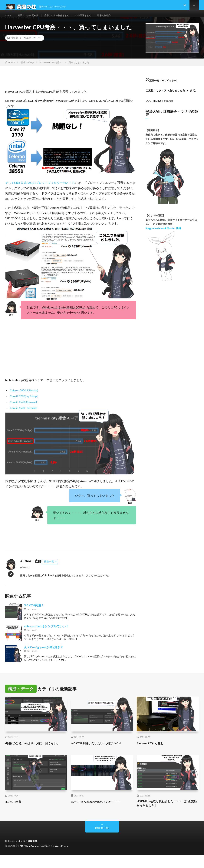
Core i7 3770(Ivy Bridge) (24, 404)
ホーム (9, 19)
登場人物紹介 (116, 19)
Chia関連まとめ (93, 19)
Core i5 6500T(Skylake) (23, 415)
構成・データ (33, 45)
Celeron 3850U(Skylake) (24, 398)
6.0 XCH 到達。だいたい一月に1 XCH (100, 750)
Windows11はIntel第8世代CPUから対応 (69, 315)
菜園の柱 (33, 855)
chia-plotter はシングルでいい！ (46, 633)
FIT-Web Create (30, 860)
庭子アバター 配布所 (31, 19)
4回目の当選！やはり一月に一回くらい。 (34, 753)
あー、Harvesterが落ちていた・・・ (100, 814)
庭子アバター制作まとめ (64, 19)
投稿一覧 (49, 569)
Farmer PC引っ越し (152, 750)
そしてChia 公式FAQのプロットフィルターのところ (40, 190)
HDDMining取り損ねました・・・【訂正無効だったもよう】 (167, 817)
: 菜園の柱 (161, 108)
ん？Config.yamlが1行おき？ (44, 654)
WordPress (64, 860)
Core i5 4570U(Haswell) (24, 410)
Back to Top (102, 841)
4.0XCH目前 (15, 814)
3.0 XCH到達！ (34, 612)
